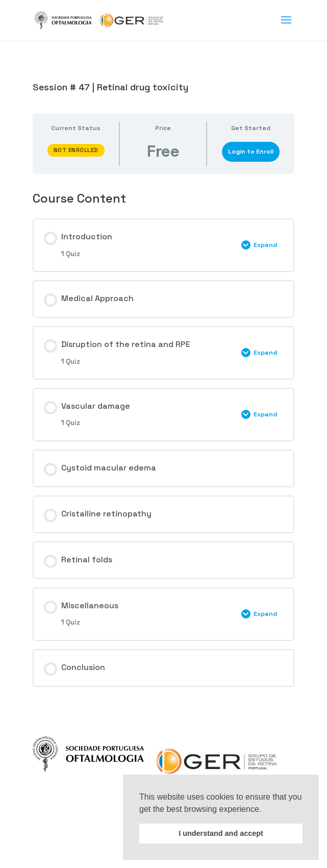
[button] (265, 810)
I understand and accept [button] (221, 833)
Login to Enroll (251, 152)
